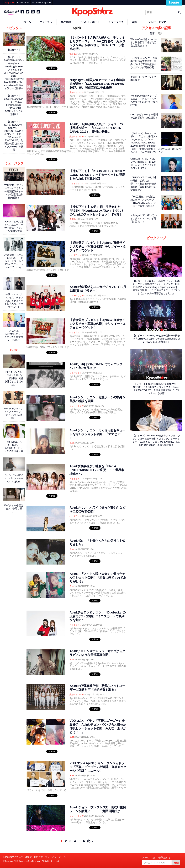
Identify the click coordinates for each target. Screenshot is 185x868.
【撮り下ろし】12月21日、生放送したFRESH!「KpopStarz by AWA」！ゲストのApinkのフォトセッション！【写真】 (97, 211)
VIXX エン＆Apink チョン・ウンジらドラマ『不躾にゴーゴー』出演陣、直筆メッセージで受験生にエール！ (98, 767)
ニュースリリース (78, 296)
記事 (153, 33)
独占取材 (66, 22)
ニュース (46, 22)
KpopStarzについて (13, 857)
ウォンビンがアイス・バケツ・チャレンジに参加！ (14, 478)
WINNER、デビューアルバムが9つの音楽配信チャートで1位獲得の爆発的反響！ (14, 191)
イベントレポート (90, 22)
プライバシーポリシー (57, 857)
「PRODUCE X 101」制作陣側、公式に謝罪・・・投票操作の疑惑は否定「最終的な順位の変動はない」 (143, 184)
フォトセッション (78, 183)
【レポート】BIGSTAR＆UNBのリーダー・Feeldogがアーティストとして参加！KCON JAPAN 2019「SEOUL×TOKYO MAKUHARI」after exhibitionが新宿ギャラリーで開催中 (14, 73)
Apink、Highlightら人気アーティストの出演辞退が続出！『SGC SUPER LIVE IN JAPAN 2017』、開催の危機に (97, 128)
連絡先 (28, 857)
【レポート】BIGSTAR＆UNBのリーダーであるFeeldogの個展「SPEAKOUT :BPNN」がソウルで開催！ (14, 105)
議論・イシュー (76, 92)
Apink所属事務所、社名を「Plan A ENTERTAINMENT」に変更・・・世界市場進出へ (97, 470)
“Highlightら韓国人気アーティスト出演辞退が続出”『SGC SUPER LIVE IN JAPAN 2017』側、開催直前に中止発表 (97, 84)
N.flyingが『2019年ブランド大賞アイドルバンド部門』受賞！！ (144, 218)
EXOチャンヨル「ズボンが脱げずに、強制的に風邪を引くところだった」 (14, 378)
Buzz (72, 443)
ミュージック (116, 22)
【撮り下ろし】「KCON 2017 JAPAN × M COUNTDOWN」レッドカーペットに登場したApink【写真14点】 (97, 175)
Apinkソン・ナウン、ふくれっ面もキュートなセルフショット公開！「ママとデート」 (97, 434)
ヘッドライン (76, 255)
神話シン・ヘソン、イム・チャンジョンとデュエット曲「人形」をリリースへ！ (14, 301)
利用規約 (38, 857)
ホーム (27, 22)
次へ (90, 841)
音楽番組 (74, 219)
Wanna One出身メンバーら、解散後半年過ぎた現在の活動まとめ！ (144, 42)
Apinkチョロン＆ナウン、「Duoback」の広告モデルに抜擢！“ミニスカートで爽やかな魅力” (97, 616)
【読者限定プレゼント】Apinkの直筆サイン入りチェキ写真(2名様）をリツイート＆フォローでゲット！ (98, 247)
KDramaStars (23, 3)
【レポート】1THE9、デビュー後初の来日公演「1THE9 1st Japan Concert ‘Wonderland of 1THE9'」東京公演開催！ (156, 339)
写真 (136, 22)
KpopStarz (9, 3)
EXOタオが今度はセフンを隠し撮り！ (14, 508)
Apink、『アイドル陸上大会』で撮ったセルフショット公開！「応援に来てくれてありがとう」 (98, 578)
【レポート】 (14, 50)
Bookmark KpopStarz (42, 3)
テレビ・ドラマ (157, 22)
